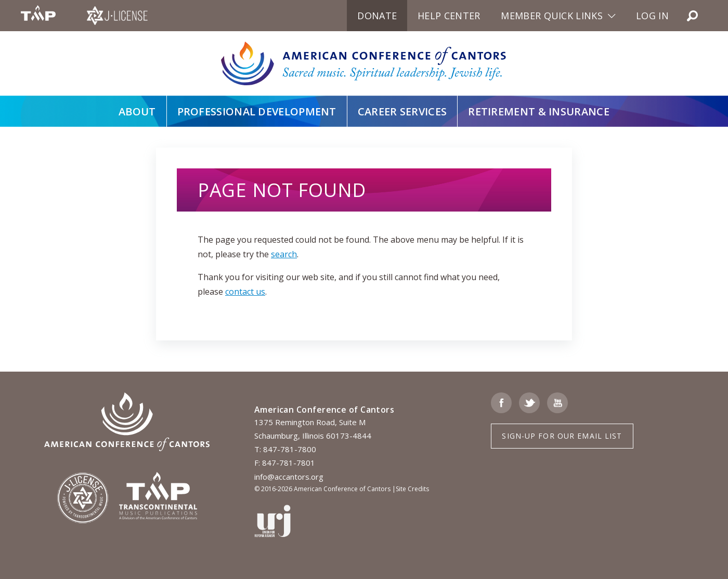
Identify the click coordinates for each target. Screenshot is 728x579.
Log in (652, 16)
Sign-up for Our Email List (562, 436)
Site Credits (412, 489)
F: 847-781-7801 (285, 463)
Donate (377, 16)
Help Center (449, 16)
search (284, 254)
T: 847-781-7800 (285, 449)
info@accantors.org (289, 477)
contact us (245, 292)
